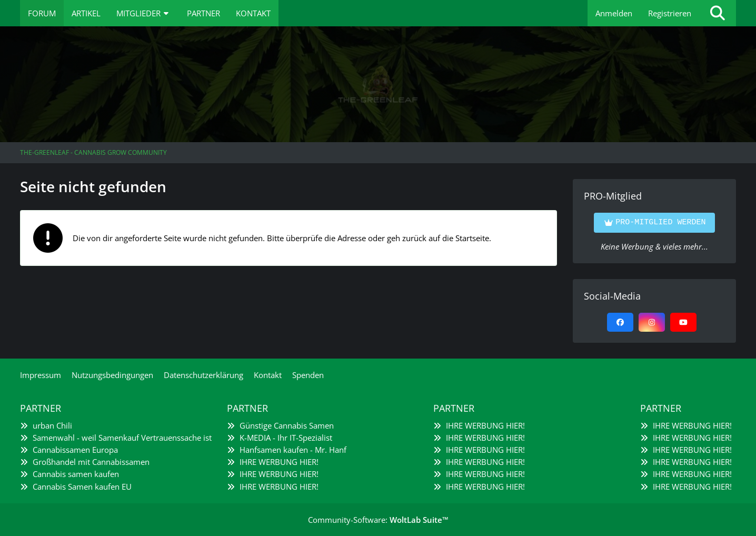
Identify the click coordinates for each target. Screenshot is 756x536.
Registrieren (670, 13)
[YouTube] (683, 322)
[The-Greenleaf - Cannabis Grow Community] (378, 84)
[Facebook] (620, 322)
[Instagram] (652, 322)
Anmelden (614, 13)
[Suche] (718, 13)
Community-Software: (378, 520)
